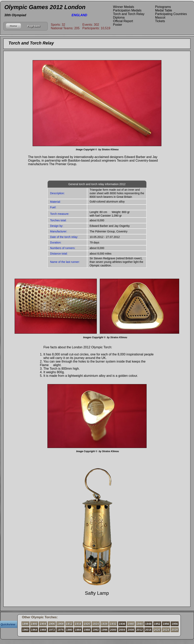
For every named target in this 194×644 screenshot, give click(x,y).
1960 (25, 630)
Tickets (160, 21)
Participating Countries (171, 14)
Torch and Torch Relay (129, 14)
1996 (105, 630)
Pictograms (163, 7)
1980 (69, 630)
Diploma (119, 18)
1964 (34, 630)
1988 (87, 630)
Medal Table (164, 10)
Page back (34, 26)
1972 (52, 630)
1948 (148, 624)
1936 (122, 624)
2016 (148, 630)
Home (13, 26)
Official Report (123, 21)
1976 (60, 630)
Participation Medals (127, 10)
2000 (113, 630)
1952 (157, 624)
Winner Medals (124, 7)
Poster (118, 25)
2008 (131, 630)
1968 (43, 630)
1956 (166, 624)
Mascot (160, 18)
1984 (78, 630)
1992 (96, 630)
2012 (140, 630)
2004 (122, 630)
